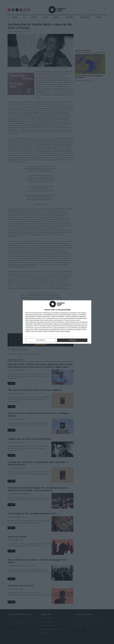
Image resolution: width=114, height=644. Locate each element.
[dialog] (57, 322)
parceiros (40, 313)
